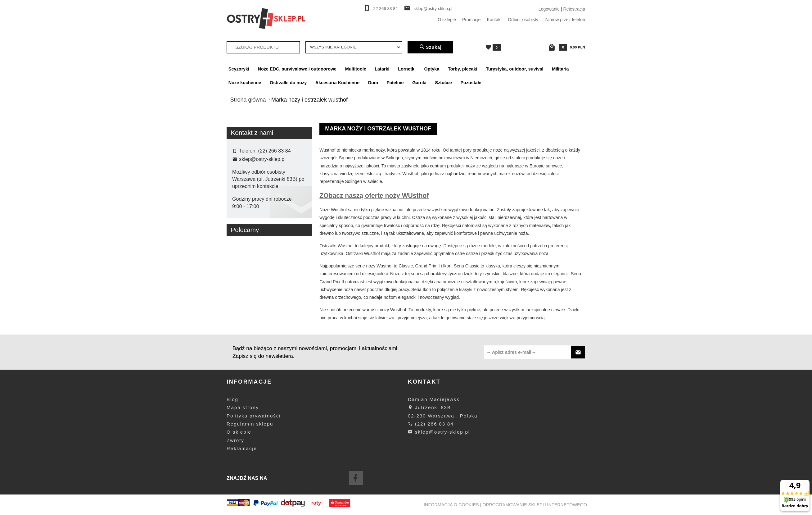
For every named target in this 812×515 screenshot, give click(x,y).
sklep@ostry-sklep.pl (433, 9)
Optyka (432, 69)
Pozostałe (471, 83)
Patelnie (395, 83)
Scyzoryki (239, 69)
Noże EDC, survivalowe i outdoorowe (297, 69)
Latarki (382, 69)
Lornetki (407, 69)
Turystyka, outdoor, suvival (514, 69)
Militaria (560, 69)
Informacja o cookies (451, 505)
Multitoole (356, 69)
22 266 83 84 (386, 9)
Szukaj (430, 47)
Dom (373, 83)
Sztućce (443, 83)
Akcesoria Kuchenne (337, 83)
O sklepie (447, 20)
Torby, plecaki (463, 69)
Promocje (471, 20)
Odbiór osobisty (523, 20)
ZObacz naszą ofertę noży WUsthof (374, 196)
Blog (232, 399)
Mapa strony (243, 407)
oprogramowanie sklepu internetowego (535, 505)
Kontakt (494, 20)
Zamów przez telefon (565, 20)
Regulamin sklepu (250, 424)
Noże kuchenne (245, 83)
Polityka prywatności (254, 416)
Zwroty (235, 440)
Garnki (419, 83)
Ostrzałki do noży (288, 83)
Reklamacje (242, 448)
